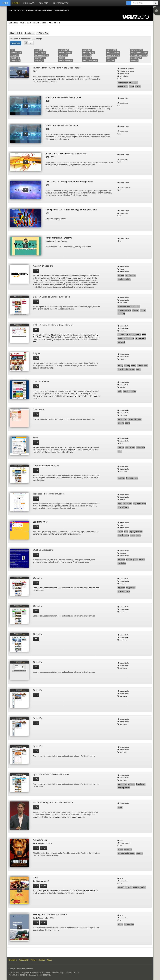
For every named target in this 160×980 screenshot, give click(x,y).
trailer (44, 848)
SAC (29, 23)
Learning (122, 500)
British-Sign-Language (127, 69)
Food (44, 23)
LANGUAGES (29, 3)
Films (121, 841)
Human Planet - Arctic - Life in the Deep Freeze (57, 68)
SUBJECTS (44, 3)
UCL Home (13, 23)
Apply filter (16, 43)
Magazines (123, 359)
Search (36, 23)
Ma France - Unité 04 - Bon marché (63, 98)
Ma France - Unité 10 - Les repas (62, 126)
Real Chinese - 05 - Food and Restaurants (66, 154)
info (36, 271)
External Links (124, 267)
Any (31, 43)
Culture (122, 525)
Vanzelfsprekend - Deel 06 (59, 238)
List (12, 33)
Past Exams (123, 303)
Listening (122, 387)
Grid (19, 33)
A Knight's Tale (40, 840)
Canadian (123, 553)
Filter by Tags (43, 33)
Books (122, 269)
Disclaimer (13, 960)
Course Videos (124, 98)
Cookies (42, 960)
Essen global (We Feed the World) (50, 915)
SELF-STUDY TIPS (61, 3)
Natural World (124, 74)
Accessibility (24, 960)
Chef (35, 878)
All (50, 23)
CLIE (22, 23)
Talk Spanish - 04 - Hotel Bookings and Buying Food (71, 210)
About (49, 960)
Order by (28, 33)
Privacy (34, 960)
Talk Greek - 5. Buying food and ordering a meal (69, 182)
